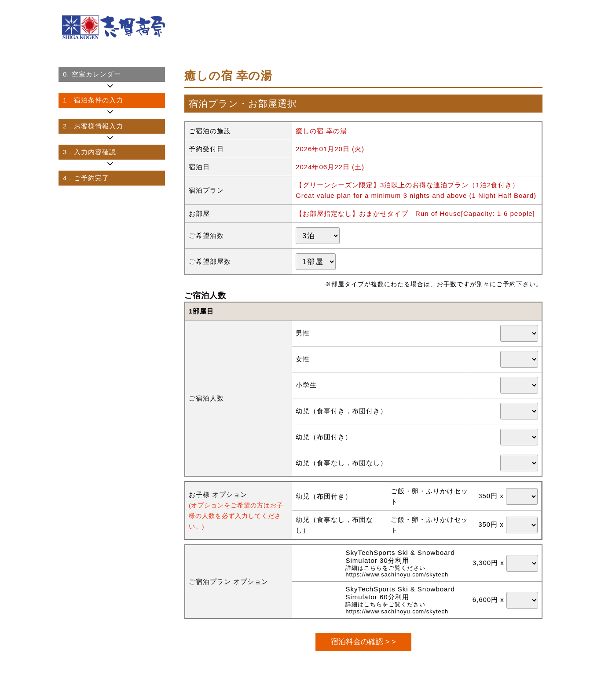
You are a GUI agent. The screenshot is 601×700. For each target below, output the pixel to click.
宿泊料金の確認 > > (363, 642)
